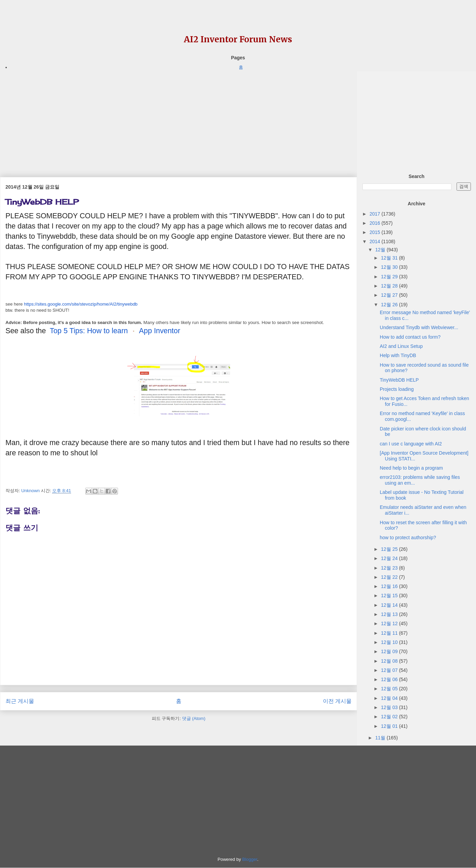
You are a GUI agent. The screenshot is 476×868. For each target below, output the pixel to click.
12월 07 (390, 670)
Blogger (250, 859)
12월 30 (390, 267)
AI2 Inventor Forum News (238, 39)
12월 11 (390, 633)
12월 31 (390, 258)
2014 (376, 241)
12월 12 (390, 623)
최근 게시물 (20, 701)
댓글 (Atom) (194, 718)
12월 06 (390, 679)
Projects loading (397, 389)
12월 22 (390, 577)
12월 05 (390, 689)
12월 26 (390, 305)
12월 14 (390, 605)
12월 (381, 250)
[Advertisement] (178, 119)
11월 (381, 738)
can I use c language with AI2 (411, 444)
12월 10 (390, 642)
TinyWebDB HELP (399, 380)
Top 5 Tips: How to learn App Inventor (115, 331)
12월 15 (390, 595)
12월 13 (390, 614)
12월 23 (390, 568)
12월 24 (390, 558)
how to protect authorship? (408, 538)
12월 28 (390, 286)
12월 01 (390, 726)
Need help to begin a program (411, 468)
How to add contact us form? (410, 337)
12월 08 (390, 661)
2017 (376, 214)
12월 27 (390, 295)
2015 (376, 232)
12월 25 (390, 549)
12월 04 (390, 698)
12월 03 (390, 707)
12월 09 (390, 651)
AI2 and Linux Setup (401, 346)
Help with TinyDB (398, 355)
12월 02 (390, 717)
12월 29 (390, 277)
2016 (376, 223)
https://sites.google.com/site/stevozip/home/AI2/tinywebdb (81, 304)
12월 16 (390, 586)
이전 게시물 (337, 701)
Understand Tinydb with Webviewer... (419, 327)
